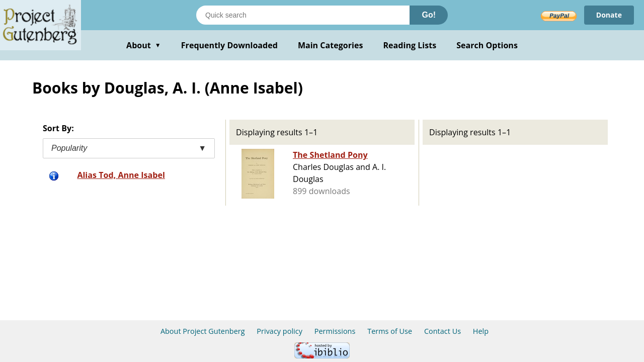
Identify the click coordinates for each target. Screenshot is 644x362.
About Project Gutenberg (203, 331)
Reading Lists (410, 45)
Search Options (487, 45)
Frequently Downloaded (229, 45)
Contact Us (442, 331)
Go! (429, 15)
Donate (609, 15)
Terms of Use (390, 331)
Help (481, 331)
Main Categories (331, 45)
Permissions (335, 331)
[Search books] (303, 15)
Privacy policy (279, 331)
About (144, 45)
